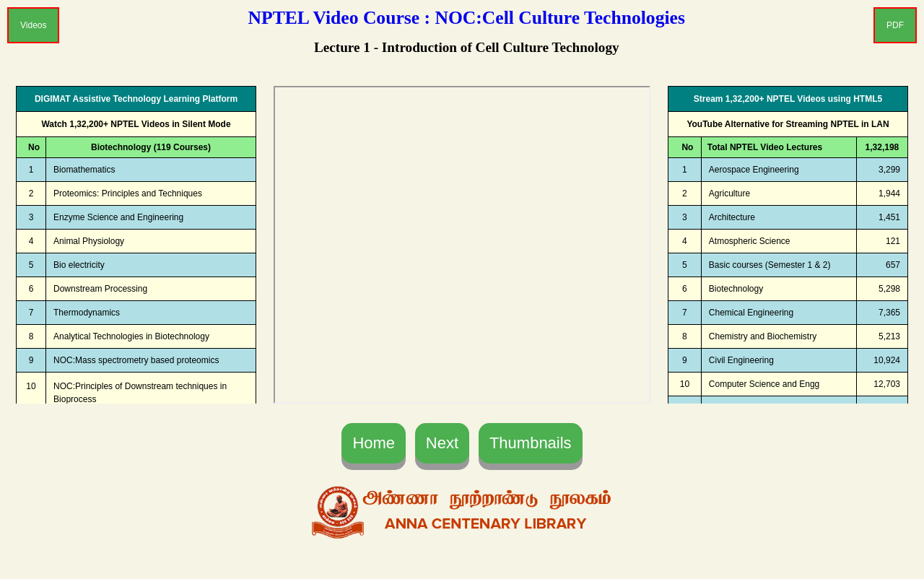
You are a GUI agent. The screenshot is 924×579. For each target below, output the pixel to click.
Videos (33, 25)
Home (374, 443)
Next (442, 443)
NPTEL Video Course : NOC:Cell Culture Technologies (467, 18)
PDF (895, 25)
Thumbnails (531, 443)
